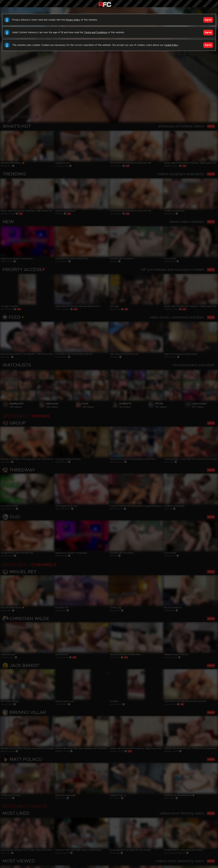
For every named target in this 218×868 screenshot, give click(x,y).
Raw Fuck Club (105, 4)
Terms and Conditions (96, 32)
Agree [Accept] (208, 20)
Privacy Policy (73, 20)
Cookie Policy (171, 45)
